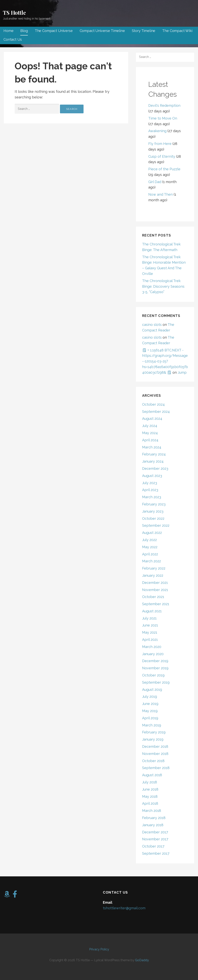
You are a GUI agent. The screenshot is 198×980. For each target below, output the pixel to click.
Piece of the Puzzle (164, 169)
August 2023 (152, 476)
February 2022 (154, 568)
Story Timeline (144, 31)
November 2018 (155, 754)
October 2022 (153, 518)
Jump (182, 372)
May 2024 (150, 433)
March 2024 (152, 447)
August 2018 (152, 775)
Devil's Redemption (164, 105)
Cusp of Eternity (162, 156)
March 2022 (151, 561)
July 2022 (149, 540)
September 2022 (156, 525)
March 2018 (152, 811)
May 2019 (150, 711)
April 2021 (150, 640)
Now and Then (160, 194)
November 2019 (155, 668)
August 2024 (152, 419)
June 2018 (150, 789)
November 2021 (155, 590)
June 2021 (150, 625)
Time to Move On (163, 118)
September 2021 (156, 604)
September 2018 (156, 768)
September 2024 (156, 412)
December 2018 (155, 746)
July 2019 (150, 696)
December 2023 (155, 468)
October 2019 (153, 675)
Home (8, 31)
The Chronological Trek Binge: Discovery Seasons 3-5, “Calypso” (163, 286)
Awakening (157, 131)
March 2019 (152, 725)
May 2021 (150, 632)
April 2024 (150, 440)
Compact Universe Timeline (102, 31)
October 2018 (153, 761)
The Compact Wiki (177, 31)
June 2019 (150, 704)
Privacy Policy (99, 949)
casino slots (152, 325)
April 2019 (150, 718)
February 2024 (154, 454)
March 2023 (152, 497)
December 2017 (155, 832)
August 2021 (152, 611)
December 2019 (155, 661)
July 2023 (150, 483)
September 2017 (156, 853)
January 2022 (153, 575)
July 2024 (150, 426)
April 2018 (150, 803)
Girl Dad (155, 182)
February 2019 (154, 732)
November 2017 (155, 839)
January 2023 (153, 511)
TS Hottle (14, 12)
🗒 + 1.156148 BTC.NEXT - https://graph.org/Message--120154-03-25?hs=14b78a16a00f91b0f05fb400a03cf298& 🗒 (165, 361)
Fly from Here (160, 144)
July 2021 (149, 618)
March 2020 (152, 647)
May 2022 (150, 547)
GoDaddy (142, 960)
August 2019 (152, 690)
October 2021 (153, 597)
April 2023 (150, 490)
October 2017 (153, 846)
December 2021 (155, 583)
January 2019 (153, 739)
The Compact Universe (54, 31)
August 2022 (152, 533)
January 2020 (153, 654)
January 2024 (153, 461)
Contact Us (13, 39)
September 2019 (156, 682)
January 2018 (153, 825)
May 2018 (150, 796)
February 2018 (154, 818)
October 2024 (153, 404)
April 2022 (150, 554)
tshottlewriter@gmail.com (124, 908)
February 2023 (154, 504)
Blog (24, 31)
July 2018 (150, 782)
